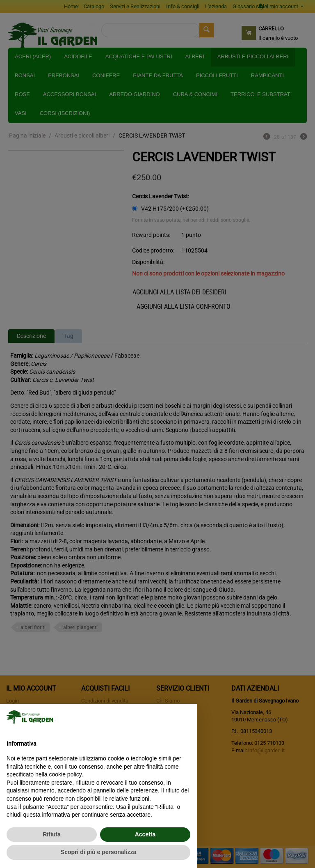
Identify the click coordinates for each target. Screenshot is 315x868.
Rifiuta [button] (52, 834)
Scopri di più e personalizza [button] (98, 852)
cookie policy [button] (65, 774)
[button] (186, 717)
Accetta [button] (145, 834)
